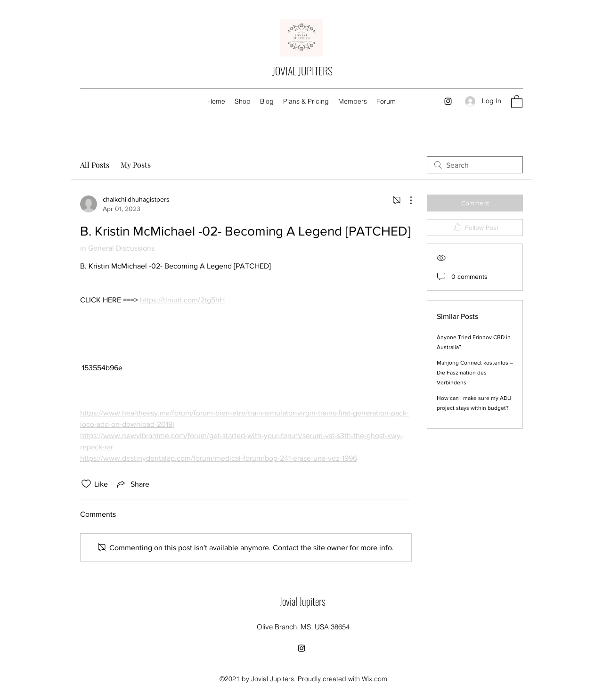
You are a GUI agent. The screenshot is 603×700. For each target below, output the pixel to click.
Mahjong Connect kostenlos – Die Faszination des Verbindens (475, 373)
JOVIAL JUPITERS (302, 71)
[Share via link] (132, 484)
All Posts (95, 165)
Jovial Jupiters (302, 601)
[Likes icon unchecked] (86, 484)
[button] (517, 101)
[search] (475, 165)
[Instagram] (448, 101)
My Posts (136, 165)
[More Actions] (406, 200)
